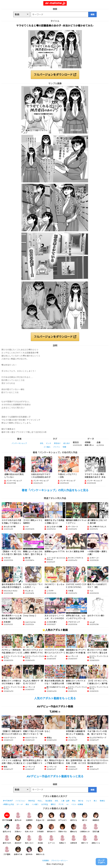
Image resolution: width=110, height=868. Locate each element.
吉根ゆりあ (18, 851)
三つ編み (47, 447)
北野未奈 (74, 840)
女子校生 (45, 804)
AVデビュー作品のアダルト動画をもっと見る (55, 776)
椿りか (85, 817)
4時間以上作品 (8, 804)
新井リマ (85, 840)
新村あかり (51, 828)
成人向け (67, 443)
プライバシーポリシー (59, 861)
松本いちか (29, 828)
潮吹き (53, 804)
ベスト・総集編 (77, 804)
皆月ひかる (7, 828)
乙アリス (51, 840)
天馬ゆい (18, 828)
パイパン (57, 447)
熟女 (74, 801)
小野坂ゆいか (85, 828)
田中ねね (29, 851)
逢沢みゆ (18, 817)
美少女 (81, 801)
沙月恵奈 (40, 828)
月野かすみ (62, 828)
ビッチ (49, 443)
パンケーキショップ (19, 443)
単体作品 (32, 801)
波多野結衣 (51, 817)
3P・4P (20, 804)
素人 (95, 801)
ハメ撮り (35, 804)
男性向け (57, 443)
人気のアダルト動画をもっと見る (55, 698)
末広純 (40, 840)
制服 (64, 447)
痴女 (27, 804)
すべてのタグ (8, 801)
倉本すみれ (7, 840)
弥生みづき (40, 817)
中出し (40, 801)
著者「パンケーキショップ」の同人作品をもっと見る (55, 490)
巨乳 (42, 443)
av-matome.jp (55, 3)
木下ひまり (62, 817)
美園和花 (96, 817)
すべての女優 (7, 817)
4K (67, 804)
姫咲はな (74, 828)
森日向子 (18, 840)
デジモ (61, 804)
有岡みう (62, 840)
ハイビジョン (20, 801)
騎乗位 (102, 801)
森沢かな (74, 817)
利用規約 (46, 861)
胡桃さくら (96, 840)
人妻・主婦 (65, 801)
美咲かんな (40, 851)
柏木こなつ (29, 840)
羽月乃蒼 (96, 828)
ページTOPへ (101, 862)
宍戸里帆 (7, 851)
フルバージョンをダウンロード (55, 75)
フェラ (88, 801)
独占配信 (49, 801)
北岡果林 (29, 817)
